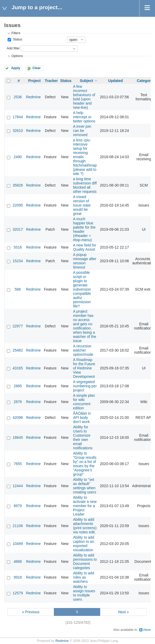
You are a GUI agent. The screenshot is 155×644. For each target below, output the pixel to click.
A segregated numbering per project (85, 386)
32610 (18, 131)
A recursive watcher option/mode (83, 350)
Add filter (13, 48)
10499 (18, 544)
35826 (18, 185)
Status (17, 39)
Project (34, 81)
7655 (18, 464)
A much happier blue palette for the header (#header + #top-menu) (84, 229)
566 (18, 289)
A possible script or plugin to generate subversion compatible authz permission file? (82, 289)
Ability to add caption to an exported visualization (84, 544)
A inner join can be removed (82, 131)
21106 (18, 526)
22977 (18, 326)
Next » (123, 612)
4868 (18, 561)
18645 (18, 437)
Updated (116, 81)
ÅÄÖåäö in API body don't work (82, 418)
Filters (16, 33)
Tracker (51, 81)
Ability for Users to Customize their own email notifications (83, 437)
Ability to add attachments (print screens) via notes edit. (85, 526)
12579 (18, 593)
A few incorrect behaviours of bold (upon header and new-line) (84, 97)
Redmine (33, 97)
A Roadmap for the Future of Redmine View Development (84, 368)
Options (17, 56)
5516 (18, 247)
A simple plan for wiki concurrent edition (84, 402)
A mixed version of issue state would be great (82, 205)
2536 (18, 97)
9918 (18, 577)
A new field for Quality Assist (85, 247)
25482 (18, 350)
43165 (18, 368)
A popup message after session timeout (85, 261)
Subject (87, 81)
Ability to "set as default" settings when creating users (85, 486)
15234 (18, 261)
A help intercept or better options (84, 117)
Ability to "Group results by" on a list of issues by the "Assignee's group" (85, 464)
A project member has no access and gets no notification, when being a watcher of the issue (85, 326)
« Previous (31, 612)
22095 (18, 205)
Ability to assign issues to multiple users (84, 593)
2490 (18, 157)
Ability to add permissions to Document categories (85, 561)
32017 (18, 229)
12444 (18, 486)
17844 (18, 117)
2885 (18, 386)
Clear (37, 68)
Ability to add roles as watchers (84, 577)
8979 (18, 506)
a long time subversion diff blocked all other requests (85, 185)
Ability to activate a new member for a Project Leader (85, 506)
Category (145, 81)
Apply (16, 68)
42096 (18, 418)
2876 (18, 402)
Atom (147, 630)
